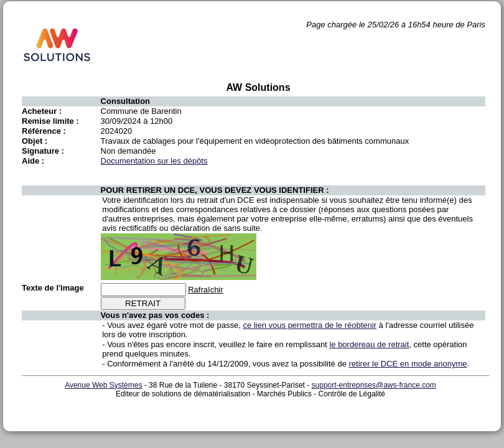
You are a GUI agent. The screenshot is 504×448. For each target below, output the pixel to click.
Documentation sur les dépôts (154, 161)
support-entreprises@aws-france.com (374, 385)
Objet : (35, 141)
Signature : (43, 151)
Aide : (33, 161)
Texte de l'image (53, 288)
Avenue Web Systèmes (103, 385)
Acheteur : (42, 111)
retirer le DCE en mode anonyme (408, 364)
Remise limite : (50, 121)
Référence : (44, 131)
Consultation (125, 101)
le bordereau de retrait (369, 344)
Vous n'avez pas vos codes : (155, 315)
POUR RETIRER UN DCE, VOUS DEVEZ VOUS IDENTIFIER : (215, 190)
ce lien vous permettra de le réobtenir (310, 325)
